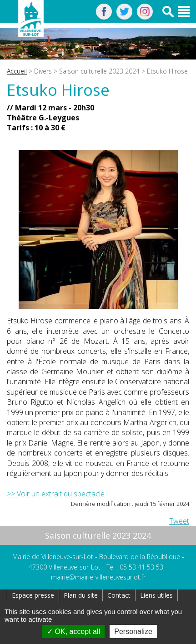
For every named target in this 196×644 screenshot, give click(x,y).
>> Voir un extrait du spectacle (56, 494)
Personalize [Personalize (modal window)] (133, 632)
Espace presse (33, 595)
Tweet (179, 521)
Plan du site (81, 595)
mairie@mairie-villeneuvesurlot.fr (98, 577)
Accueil (17, 71)
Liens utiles (156, 595)
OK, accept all (73, 632)
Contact (119, 595)
